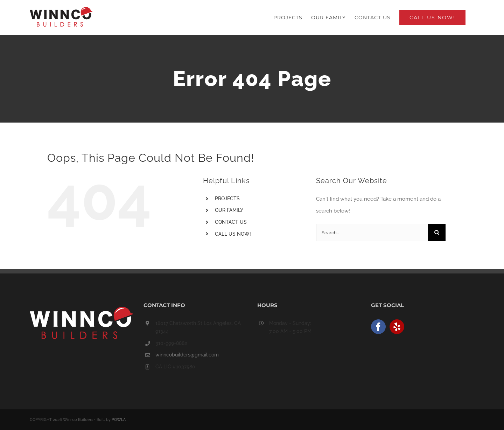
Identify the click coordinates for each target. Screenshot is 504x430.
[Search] (437, 233)
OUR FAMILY (229, 210)
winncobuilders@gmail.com (187, 355)
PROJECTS (227, 199)
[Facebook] (378, 327)
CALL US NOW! (233, 234)
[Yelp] (397, 327)
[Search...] (372, 233)
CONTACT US (231, 222)
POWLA (119, 420)
